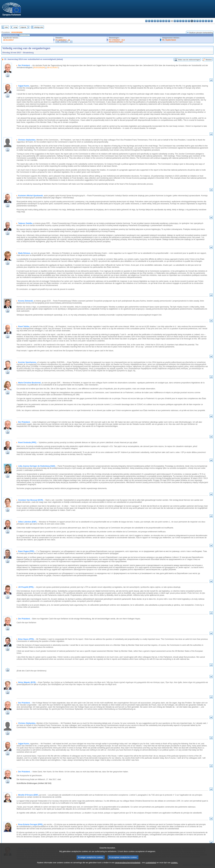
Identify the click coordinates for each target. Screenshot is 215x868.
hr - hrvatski (175, 21)
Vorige (15, 27)
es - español (149, 21)
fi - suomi (209, 21)
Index (6, 27)
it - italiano (178, 21)
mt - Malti (189, 21)
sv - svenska (212, 21)
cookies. (174, 866)
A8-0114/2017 (8, 40)
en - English (166, 21)
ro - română (200, 21)
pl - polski (195, 21)
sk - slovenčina (203, 21)
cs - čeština (152, 21)
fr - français (169, 21)
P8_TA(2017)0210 (169, 40)
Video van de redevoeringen (189, 60)
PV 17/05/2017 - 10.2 (117, 40)
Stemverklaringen (116, 42)
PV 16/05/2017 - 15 (63, 40)
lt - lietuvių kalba (183, 21)
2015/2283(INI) (17, 32)
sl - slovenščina (206, 21)
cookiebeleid (151, 866)
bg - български (146, 21)
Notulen (209, 60)
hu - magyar (186, 21)
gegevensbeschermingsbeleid (128, 866)
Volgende (23, 27)
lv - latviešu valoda (180, 21)
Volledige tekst (39, 27)
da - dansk (155, 21)
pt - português (197, 21)
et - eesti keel (161, 21)
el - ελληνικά (163, 21)
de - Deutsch (158, 21)
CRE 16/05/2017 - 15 (64, 42)
